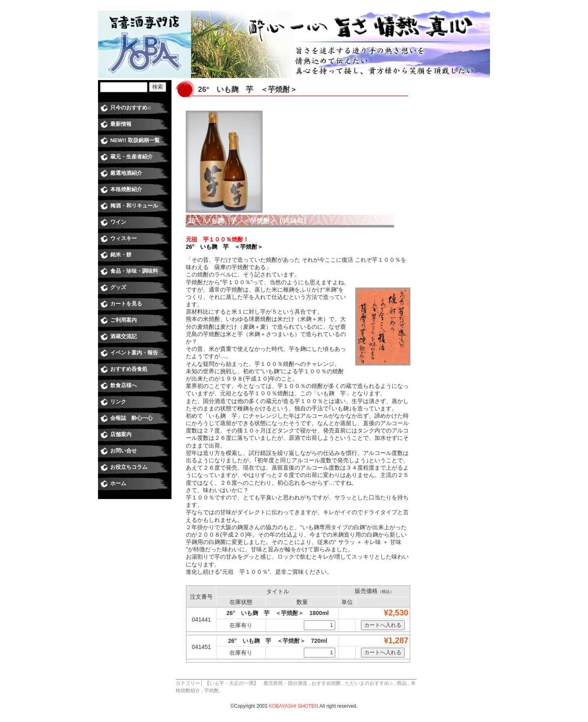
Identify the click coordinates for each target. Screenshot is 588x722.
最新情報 (121, 124)
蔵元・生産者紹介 (131, 157)
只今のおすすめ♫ (131, 108)
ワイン (118, 222)
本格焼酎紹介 (126, 189)
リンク (118, 402)
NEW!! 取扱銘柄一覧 (135, 140)
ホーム (118, 483)
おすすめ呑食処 (129, 369)
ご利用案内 (124, 320)
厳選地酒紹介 (126, 173)
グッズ (118, 287)
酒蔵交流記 (124, 336)
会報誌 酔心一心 (131, 418)
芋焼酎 (212, 691)
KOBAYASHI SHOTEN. (294, 706)
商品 (402, 683)
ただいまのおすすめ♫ (369, 683)
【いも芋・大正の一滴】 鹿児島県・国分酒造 (256, 683)
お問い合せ (124, 451)
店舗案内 (121, 434)
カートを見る (126, 304)
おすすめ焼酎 (326, 683)
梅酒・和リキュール (134, 206)
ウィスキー (124, 238)
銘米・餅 (121, 255)
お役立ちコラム (129, 467)
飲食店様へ (124, 385)
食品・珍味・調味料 (134, 271)
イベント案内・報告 (134, 353)
